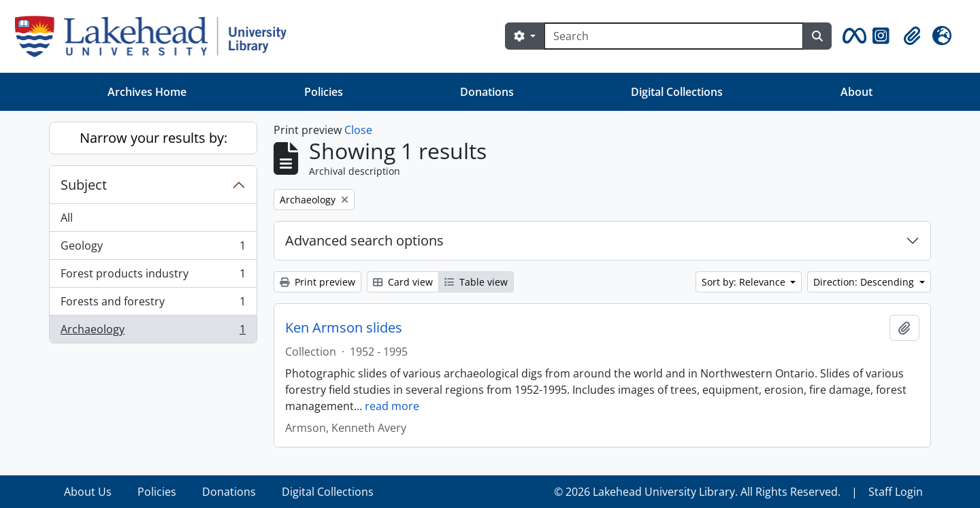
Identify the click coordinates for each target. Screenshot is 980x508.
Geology (153, 249)
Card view (403, 282)
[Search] (674, 36)
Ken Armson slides (344, 328)
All (67, 218)
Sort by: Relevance (745, 282)
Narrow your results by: (153, 138)
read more (392, 406)
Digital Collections (677, 92)
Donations (487, 92)
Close (358, 130)
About (856, 92)
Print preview (317, 282)
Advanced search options (364, 240)
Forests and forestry (153, 304)
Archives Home (147, 92)
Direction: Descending (865, 282)
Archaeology (153, 332)
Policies (324, 92)
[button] (852, 36)
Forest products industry (153, 276)
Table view (476, 282)
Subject (84, 185)
